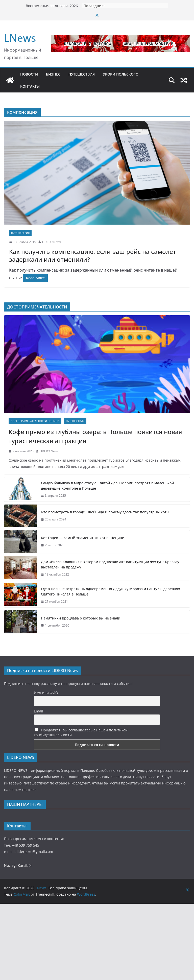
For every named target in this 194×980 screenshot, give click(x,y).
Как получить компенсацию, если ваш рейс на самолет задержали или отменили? (93, 255)
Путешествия (20, 233)
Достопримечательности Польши (35, 421)
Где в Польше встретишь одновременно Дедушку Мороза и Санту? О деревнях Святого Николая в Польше (111, 591)
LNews (20, 38)
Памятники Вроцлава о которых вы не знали (81, 618)
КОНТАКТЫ (30, 86)
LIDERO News (52, 242)
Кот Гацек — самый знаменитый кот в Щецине (83, 538)
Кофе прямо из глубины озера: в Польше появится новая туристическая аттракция (95, 436)
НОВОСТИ (29, 74)
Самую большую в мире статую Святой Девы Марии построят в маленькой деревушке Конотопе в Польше (107, 486)
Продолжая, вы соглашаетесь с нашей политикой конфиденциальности (81, 732)
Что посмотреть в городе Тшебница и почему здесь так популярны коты (105, 512)
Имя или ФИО (46, 693)
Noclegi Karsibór (18, 865)
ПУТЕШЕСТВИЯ (82, 74)
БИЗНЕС (53, 74)
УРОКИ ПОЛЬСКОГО (121, 74)
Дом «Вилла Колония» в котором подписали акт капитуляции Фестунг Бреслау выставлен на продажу (110, 564)
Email (39, 711)
